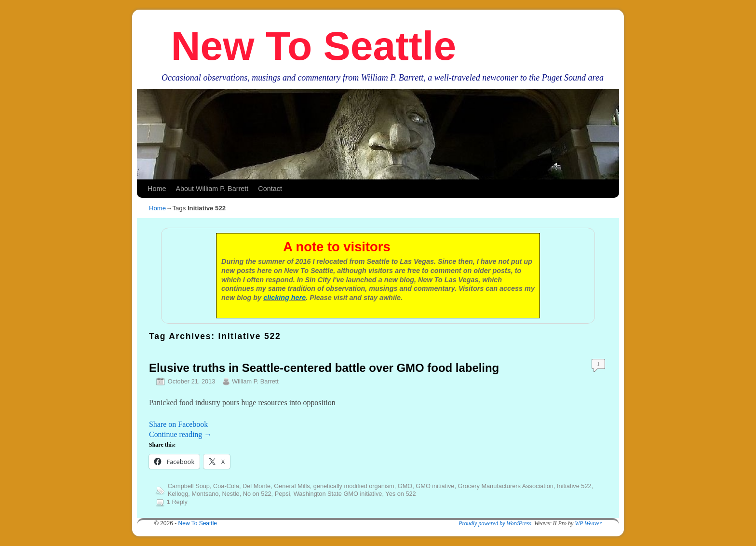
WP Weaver (588, 523)
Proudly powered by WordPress (495, 523)
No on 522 (257, 494)
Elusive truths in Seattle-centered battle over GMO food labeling (324, 368)
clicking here (284, 298)
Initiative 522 (574, 486)
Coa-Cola (226, 486)
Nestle (231, 494)
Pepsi (283, 494)
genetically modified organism (354, 486)
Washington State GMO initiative (338, 494)
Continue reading (180, 434)
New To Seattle (314, 46)
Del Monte (256, 486)
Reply (177, 502)
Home (157, 189)
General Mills (292, 486)
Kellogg (178, 494)
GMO (405, 486)
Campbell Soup (189, 486)
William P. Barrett (255, 381)
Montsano (205, 494)
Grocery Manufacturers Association (506, 486)
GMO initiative (435, 486)
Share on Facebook (178, 424)
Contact (270, 189)
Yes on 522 (400, 494)
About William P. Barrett (212, 189)
